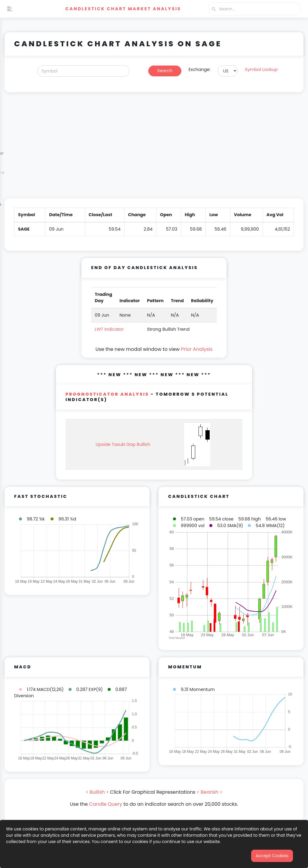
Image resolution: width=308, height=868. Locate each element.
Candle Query (106, 804)
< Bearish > (209, 792)
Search (165, 71)
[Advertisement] (154, 149)
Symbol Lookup (261, 69)
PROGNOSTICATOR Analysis (107, 394)
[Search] (83, 71)
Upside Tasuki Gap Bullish (123, 444)
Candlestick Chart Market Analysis (123, 9)
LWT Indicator (109, 329)
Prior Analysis (197, 349)
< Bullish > (97, 792)
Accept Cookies (272, 856)
